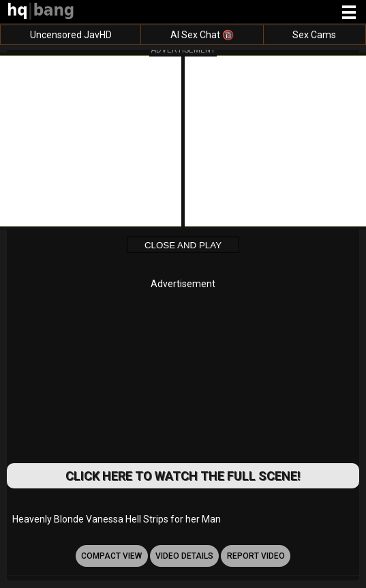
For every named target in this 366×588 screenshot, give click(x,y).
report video (256, 556)
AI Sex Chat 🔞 (202, 35)
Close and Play (183, 245)
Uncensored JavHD (71, 35)
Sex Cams (314, 35)
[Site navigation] (349, 13)
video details (184, 556)
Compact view (111, 556)
